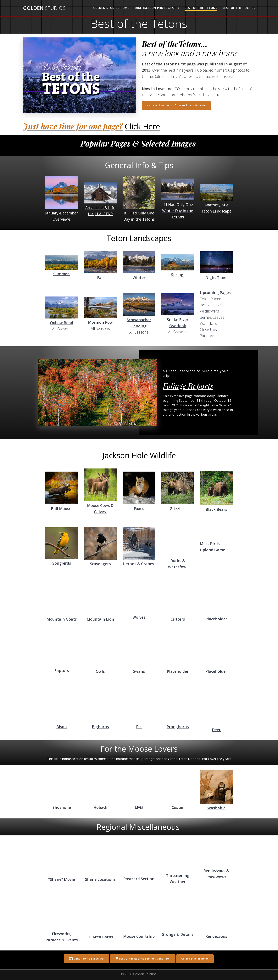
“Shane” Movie (62, 879)
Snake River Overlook (178, 323)
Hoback (100, 807)
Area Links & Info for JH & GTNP (100, 211)
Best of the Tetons (201, 8)
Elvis (139, 807)
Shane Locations (100, 879)
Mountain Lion (100, 619)
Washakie (216, 808)
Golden (44, 8)
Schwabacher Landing (139, 323)
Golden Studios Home (111, 8)
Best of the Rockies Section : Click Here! (143, 959)
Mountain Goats (62, 619)
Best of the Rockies (239, 8)
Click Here (142, 126)
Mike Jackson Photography (157, 8)
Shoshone (62, 807)
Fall (100, 277)
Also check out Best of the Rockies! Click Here (176, 105)
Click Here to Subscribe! (86, 959)
